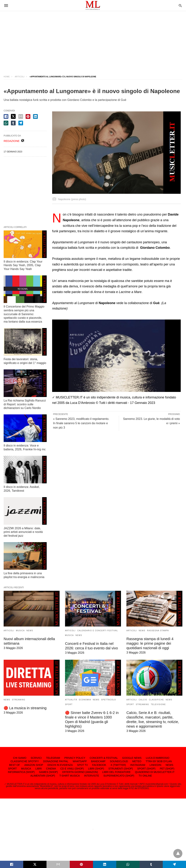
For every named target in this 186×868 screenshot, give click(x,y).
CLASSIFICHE (156, 700)
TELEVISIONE (158, 704)
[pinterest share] (28, 116)
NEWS (30, 631)
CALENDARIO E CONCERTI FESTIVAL (98, 631)
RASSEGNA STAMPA (158, 631)
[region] (93, 40)
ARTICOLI (20, 77)
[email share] (21, 116)
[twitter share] (13, 116)
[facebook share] (6, 116)
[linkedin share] (35, 116)
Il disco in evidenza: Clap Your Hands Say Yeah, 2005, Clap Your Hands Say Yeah (23, 265)
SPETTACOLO (109, 700)
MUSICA (20, 631)
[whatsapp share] (6, 123)
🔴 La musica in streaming (25, 708)
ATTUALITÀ (71, 700)
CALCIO (143, 700)
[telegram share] (21, 123)
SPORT (69, 704)
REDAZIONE (12, 141)
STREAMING (19, 700)
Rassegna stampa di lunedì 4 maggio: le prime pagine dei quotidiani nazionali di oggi (150, 643)
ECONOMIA (85, 700)
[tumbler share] (13, 123)
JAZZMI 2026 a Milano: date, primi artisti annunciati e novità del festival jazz (23, 532)
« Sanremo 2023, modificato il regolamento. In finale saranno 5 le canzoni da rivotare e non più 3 (81, 423)
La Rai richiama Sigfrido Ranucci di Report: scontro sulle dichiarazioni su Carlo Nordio (25, 404)
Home (7, 77)
